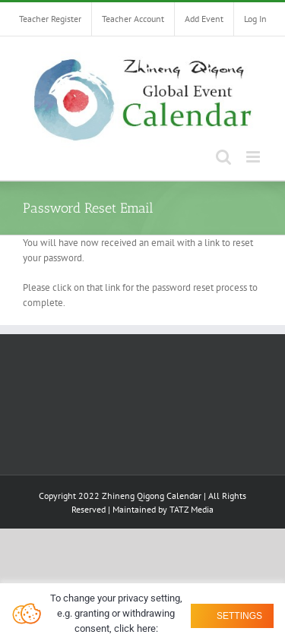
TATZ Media (192, 509)
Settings (238, 616)
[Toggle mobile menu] (254, 157)
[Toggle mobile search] (223, 157)
